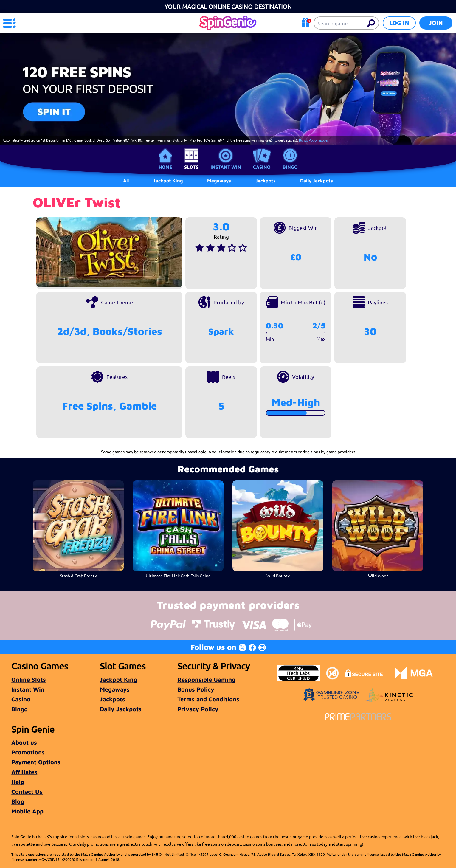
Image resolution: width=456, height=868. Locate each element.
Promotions (28, 752)
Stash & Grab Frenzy (78, 576)
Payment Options (36, 762)
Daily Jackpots (121, 709)
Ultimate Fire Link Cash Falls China (178, 576)
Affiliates (24, 772)
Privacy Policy (198, 709)
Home (165, 167)
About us (24, 742)
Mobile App (27, 811)
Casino (262, 167)
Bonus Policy (196, 689)
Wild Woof (378, 576)
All (126, 181)
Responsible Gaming (206, 679)
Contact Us (27, 792)
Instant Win (226, 167)
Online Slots (29, 679)
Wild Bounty (278, 576)
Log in (399, 23)
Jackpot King (118, 679)
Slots (191, 167)
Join (436, 23)
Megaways (115, 689)
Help (18, 782)
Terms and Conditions (208, 699)
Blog (18, 801)
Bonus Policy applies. (314, 140)
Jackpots (113, 699)
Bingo (290, 167)
